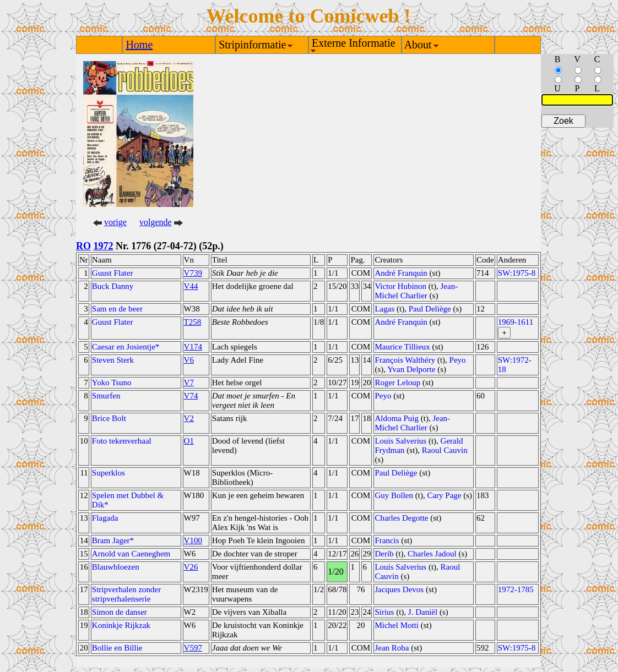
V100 (193, 540)
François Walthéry (405, 360)
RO (83, 246)
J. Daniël (423, 612)
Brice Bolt (109, 418)
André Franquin (401, 273)
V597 (193, 648)
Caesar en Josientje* (126, 347)
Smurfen (106, 396)
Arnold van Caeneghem (131, 554)
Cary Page (444, 495)
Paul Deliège (430, 309)
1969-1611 (516, 322)
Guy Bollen (394, 495)
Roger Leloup (397, 383)
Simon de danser (120, 612)
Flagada (105, 518)
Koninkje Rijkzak (121, 625)
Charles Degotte (401, 518)
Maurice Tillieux (402, 347)
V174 (193, 347)
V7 (189, 383)
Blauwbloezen (116, 567)
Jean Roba (392, 648)
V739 (193, 273)
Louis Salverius (400, 441)
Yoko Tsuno (112, 383)
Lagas (384, 309)
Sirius (384, 612)
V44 (191, 286)
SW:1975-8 (517, 273)
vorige (115, 222)
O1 (189, 441)
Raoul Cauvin (445, 450)
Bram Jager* (113, 540)
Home (139, 45)
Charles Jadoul (432, 554)
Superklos (109, 473)
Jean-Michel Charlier (416, 291)
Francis (387, 540)
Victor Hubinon (400, 286)
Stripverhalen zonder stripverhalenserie (126, 594)
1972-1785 (516, 589)
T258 (193, 322)
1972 (104, 246)
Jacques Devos (399, 589)
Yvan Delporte (411, 369)
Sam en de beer (117, 309)
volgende (156, 222)
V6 (189, 360)
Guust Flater (113, 273)
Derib (384, 554)
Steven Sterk (113, 360)
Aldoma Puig (397, 418)
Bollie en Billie (117, 648)
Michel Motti (397, 625)
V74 (191, 396)
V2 (189, 418)
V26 (191, 567)
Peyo (458, 360)
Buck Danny (113, 286)
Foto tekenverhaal (122, 441)
